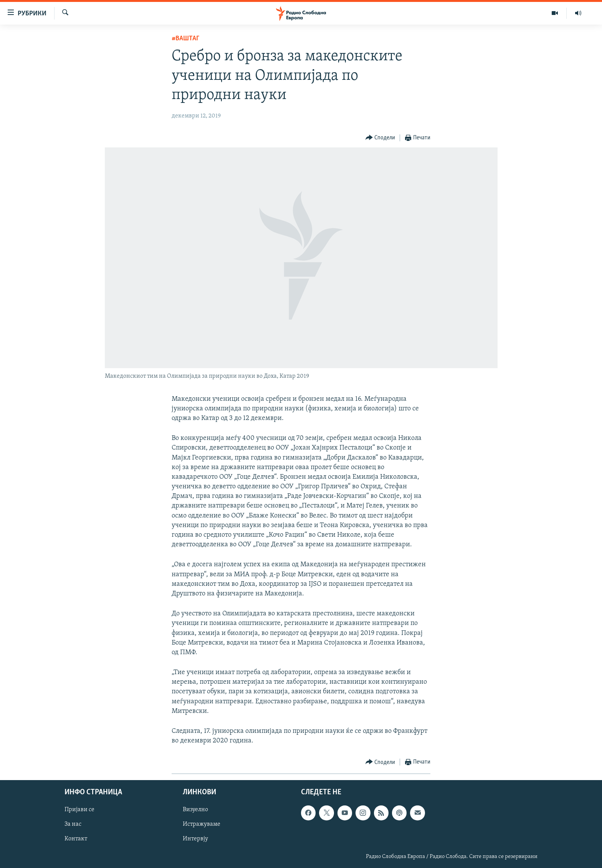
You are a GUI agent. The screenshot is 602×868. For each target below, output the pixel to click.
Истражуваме (202, 825)
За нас (73, 825)
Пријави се (79, 810)
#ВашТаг (185, 39)
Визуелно (195, 810)
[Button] (380, 138)
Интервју (195, 839)
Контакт (76, 839)
